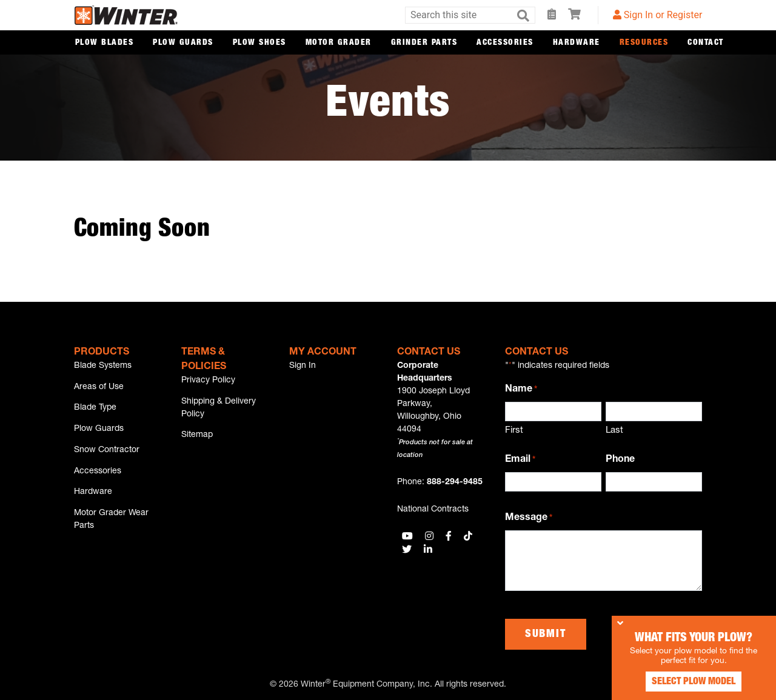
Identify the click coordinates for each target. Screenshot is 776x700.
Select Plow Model (685, 676)
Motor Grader (339, 43)
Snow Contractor (107, 456)
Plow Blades (105, 43)
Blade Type (95, 411)
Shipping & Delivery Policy (219, 409)
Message (529, 519)
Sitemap (197, 438)
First (514, 431)
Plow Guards (183, 43)
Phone (620, 460)
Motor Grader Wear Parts (111, 529)
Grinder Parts (424, 43)
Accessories (505, 43)
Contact (706, 43)
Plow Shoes (259, 43)
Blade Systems (103, 366)
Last (614, 431)
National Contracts (433, 510)
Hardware (577, 43)
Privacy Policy (208, 381)
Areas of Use (99, 388)
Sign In (303, 366)
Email (520, 461)
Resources (644, 43)
